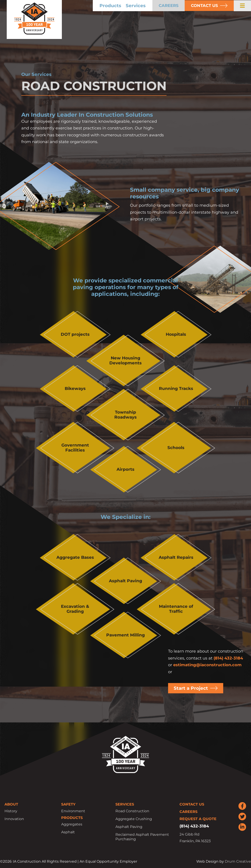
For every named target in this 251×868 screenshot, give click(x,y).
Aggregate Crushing (134, 819)
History (11, 811)
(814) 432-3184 (228, 658)
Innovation (14, 819)
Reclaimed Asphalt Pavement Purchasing (142, 837)
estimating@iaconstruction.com (207, 665)
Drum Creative (238, 861)
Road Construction (132, 811)
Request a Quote (198, 819)
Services (136, 6)
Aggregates (72, 824)
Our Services (36, 74)
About (11, 804)
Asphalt (68, 832)
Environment (73, 811)
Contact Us (192, 804)
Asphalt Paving (129, 827)
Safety (68, 804)
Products (110, 6)
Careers (188, 812)
